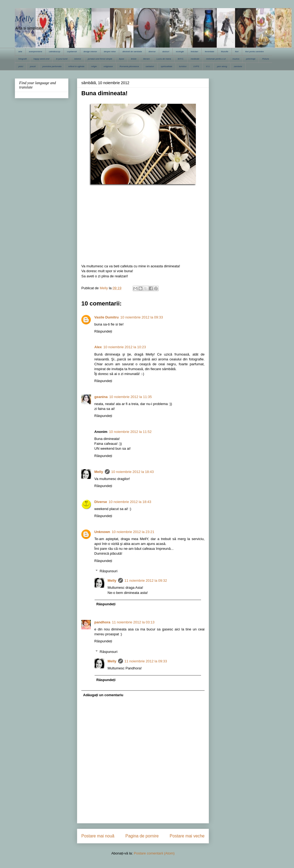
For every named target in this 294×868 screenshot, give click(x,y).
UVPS (196, 66)
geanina (101, 397)
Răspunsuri (109, 571)
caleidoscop (55, 52)
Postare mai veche (187, 836)
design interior (90, 52)
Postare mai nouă (98, 836)
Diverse (101, 502)
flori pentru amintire (255, 52)
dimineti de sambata (132, 52)
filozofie (225, 52)
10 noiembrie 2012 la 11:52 (130, 432)
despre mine (110, 52)
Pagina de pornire (142, 836)
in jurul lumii (62, 59)
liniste (133, 59)
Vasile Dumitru (106, 317)
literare (146, 59)
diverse (152, 52)
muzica (236, 59)
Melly (24, 19)
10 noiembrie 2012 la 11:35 (131, 397)
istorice (78, 59)
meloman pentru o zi (216, 59)
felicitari (194, 52)
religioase (108, 66)
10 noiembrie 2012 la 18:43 (133, 472)
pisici (21, 66)
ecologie (180, 52)
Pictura (265, 59)
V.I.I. (208, 66)
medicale (195, 59)
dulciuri (166, 52)
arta (20, 52)
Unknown (102, 532)
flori (237, 52)
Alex (98, 347)
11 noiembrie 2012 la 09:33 (146, 661)
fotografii (23, 59)
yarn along (222, 66)
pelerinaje (251, 59)
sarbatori (150, 66)
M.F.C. (181, 59)
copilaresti (72, 52)
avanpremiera (36, 52)
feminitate (210, 52)
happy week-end (41, 59)
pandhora (102, 622)
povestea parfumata (52, 66)
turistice (183, 66)
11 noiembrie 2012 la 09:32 (146, 581)
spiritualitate (167, 66)
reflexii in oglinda (76, 66)
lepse (121, 59)
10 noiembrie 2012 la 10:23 (125, 347)
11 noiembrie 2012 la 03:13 (133, 622)
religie (94, 66)
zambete (238, 66)
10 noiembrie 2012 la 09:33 (142, 317)
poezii (33, 66)
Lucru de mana (164, 59)
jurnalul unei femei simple (100, 59)
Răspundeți (103, 331)
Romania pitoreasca (129, 66)
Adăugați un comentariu (103, 695)
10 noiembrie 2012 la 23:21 (133, 532)
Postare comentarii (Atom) (154, 853)
